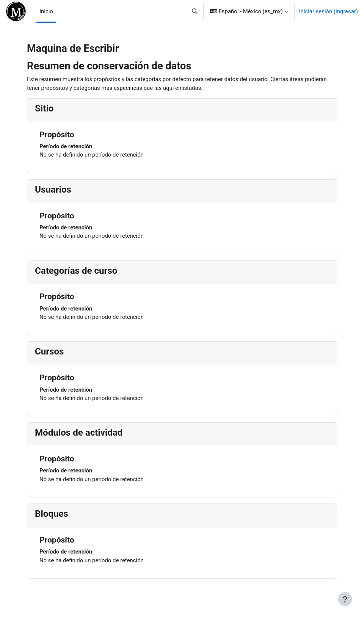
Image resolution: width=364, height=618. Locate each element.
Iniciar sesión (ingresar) (329, 11)
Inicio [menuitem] (46, 11)
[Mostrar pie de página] (345, 599)
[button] (195, 11)
